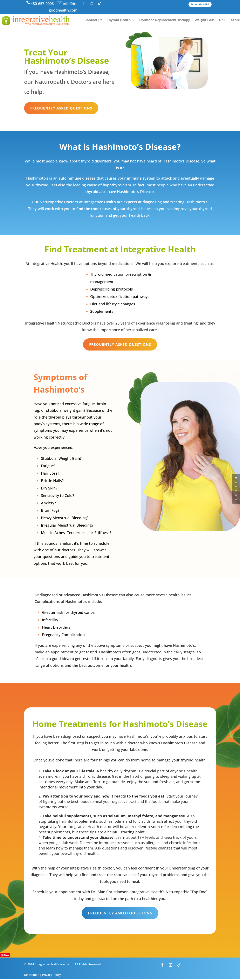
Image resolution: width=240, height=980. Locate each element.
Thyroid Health (119, 20)
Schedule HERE (200, 4)
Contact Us (93, 20)
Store (235, 20)
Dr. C (223, 20)
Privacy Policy (51, 975)
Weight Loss (204, 20)
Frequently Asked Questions (62, 108)
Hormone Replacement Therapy (165, 20)
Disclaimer (31, 975)
